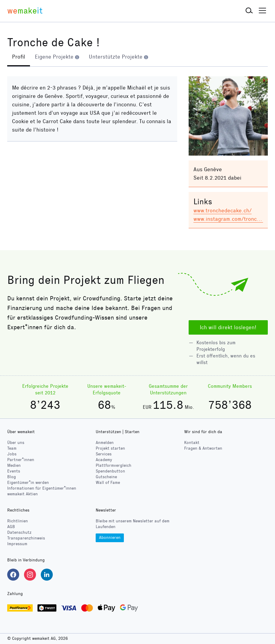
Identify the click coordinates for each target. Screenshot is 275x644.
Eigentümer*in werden (28, 483)
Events (14, 471)
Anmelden (105, 443)
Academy (104, 460)
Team (12, 449)
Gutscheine (106, 477)
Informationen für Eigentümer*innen (42, 488)
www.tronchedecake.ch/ (223, 211)
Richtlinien (18, 521)
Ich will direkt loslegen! (228, 327)
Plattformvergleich (114, 466)
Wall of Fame (108, 483)
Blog (12, 477)
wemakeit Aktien (22, 494)
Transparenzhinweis (26, 538)
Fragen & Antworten (203, 449)
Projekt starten (110, 449)
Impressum (17, 544)
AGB (11, 527)
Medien (14, 466)
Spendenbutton (110, 471)
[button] (249, 11)
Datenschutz (19, 533)
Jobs (12, 454)
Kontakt (192, 443)
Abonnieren (110, 538)
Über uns (16, 443)
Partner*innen (21, 460)
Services (104, 454)
